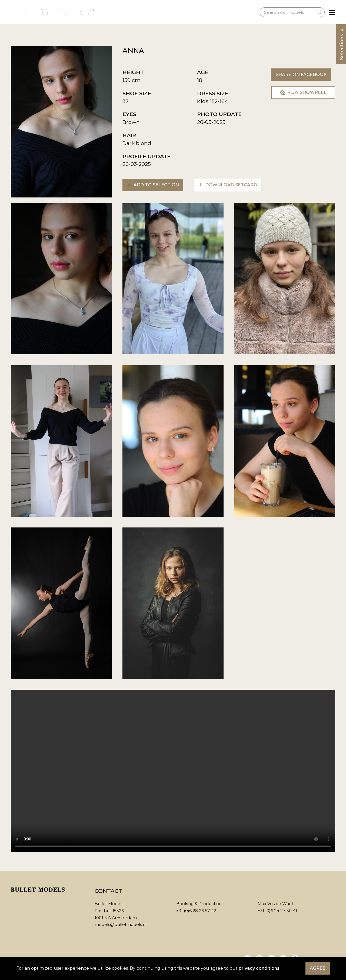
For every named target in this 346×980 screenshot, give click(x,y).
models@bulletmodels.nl (121, 924)
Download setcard (228, 185)
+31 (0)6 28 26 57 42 (196, 911)
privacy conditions (259, 968)
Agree (318, 968)
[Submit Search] (319, 12)
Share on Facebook (301, 75)
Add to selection (153, 185)
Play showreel (303, 92)
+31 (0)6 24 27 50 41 (277, 911)
